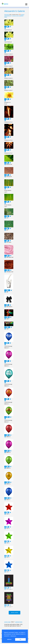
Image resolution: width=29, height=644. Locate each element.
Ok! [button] (20, 639)
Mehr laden (15, 613)
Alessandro (7, 15)
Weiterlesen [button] (13, 636)
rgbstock (5, 4)
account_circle (5, 28)
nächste (17, 622)
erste (6, 622)
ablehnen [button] (9, 639)
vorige (9, 622)
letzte (21, 622)
